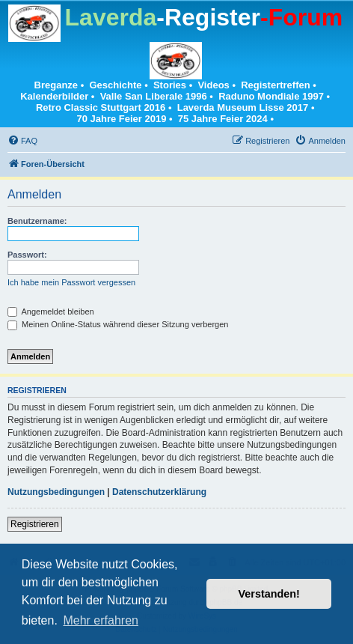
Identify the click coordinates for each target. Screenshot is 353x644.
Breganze (56, 85)
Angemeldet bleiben (51, 312)
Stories (170, 85)
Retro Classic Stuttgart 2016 (101, 107)
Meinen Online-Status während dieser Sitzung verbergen (118, 324)
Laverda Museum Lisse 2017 (243, 107)
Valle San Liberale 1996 (154, 96)
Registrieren (35, 524)
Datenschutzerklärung (159, 492)
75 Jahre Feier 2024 (223, 119)
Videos (213, 85)
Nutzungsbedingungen (56, 492)
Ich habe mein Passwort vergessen (71, 282)
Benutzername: (37, 221)
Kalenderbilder (54, 96)
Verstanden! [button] (269, 594)
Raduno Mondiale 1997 (271, 96)
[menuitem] (22, 141)
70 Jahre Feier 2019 (121, 119)
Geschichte (115, 85)
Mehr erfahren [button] (101, 620)
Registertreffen (275, 85)
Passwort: (27, 255)
